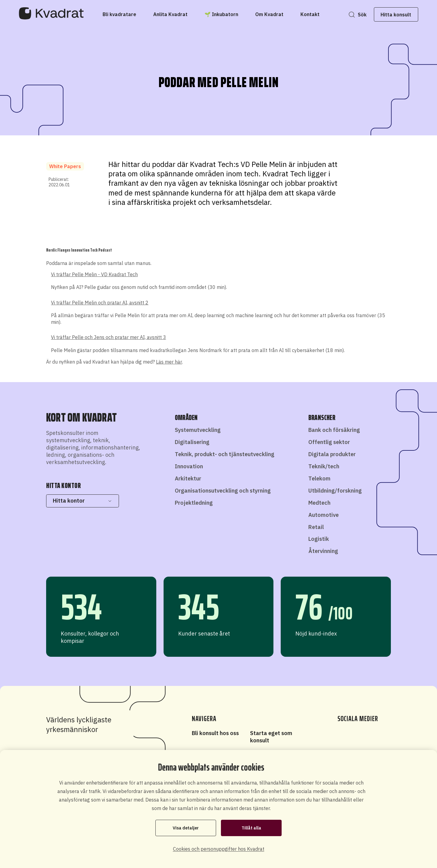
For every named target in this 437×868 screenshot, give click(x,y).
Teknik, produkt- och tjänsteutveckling (225, 454)
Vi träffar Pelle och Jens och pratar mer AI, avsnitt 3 (108, 337)
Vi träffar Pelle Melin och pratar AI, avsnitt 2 (100, 303)
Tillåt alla (251, 828)
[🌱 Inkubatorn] (221, 14)
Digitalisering (192, 442)
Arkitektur (188, 478)
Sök (362, 15)
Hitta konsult (396, 15)
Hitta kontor (82, 501)
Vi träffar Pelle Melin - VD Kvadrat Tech (94, 274)
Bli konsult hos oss (215, 733)
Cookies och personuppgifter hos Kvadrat (219, 849)
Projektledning (194, 503)
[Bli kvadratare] (119, 14)
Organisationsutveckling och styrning (223, 491)
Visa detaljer (186, 828)
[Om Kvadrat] (269, 14)
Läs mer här (169, 362)
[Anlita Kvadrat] (170, 14)
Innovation (189, 466)
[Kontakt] (310, 14)
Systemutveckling (198, 430)
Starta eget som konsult (271, 737)
